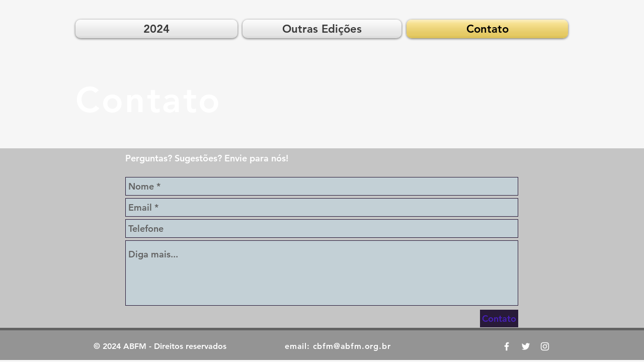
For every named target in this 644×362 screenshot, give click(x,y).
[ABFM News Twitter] (526, 346)
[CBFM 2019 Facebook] (507, 346)
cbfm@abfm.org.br (352, 346)
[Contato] (499, 319)
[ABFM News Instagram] (545, 346)
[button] (322, 29)
